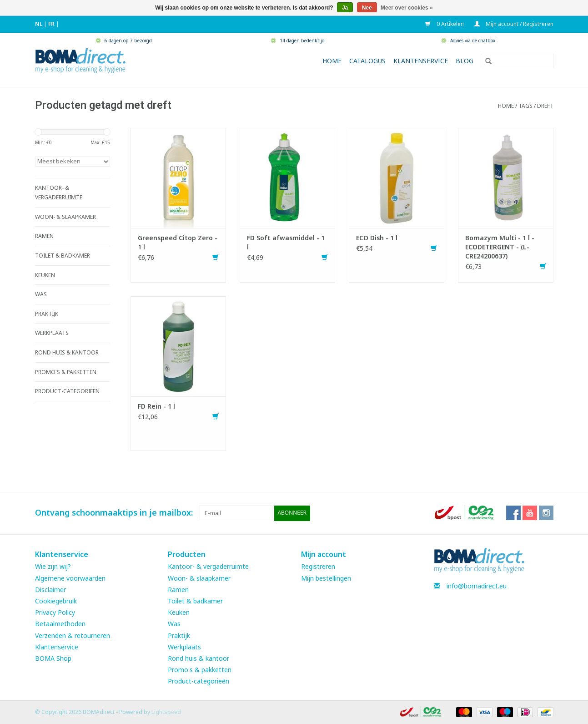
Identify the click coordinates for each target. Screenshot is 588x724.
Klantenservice (421, 61)
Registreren (318, 566)
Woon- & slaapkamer (199, 578)
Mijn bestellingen (326, 578)
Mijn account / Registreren (514, 24)
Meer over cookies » (407, 8)
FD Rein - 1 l (156, 406)
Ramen (178, 589)
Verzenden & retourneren (73, 635)
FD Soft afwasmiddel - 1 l (286, 242)
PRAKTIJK (47, 314)
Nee (367, 8)
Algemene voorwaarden (70, 578)
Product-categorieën (199, 681)
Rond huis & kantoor (199, 658)
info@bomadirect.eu (477, 585)
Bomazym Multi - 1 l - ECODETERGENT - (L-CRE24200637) (500, 247)
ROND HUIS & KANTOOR (67, 352)
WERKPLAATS (52, 333)
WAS (41, 294)
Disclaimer (50, 589)
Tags (525, 106)
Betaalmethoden (60, 624)
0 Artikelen (445, 24)
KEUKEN (45, 275)
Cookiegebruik (56, 600)
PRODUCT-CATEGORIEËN (67, 391)
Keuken (179, 612)
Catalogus (367, 61)
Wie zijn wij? (53, 566)
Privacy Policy (55, 612)
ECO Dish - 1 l (377, 238)
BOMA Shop (53, 658)
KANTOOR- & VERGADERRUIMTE (59, 193)
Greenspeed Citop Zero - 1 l (178, 242)
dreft (545, 106)
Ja (345, 8)
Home (332, 61)
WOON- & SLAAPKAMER (65, 217)
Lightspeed (166, 712)
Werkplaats (184, 646)
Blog (465, 61)
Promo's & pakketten (200, 669)
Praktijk (179, 635)
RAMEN (44, 236)
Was (174, 624)
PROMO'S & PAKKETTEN (66, 372)
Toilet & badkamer (195, 600)
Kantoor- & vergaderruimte (208, 566)
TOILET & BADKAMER (63, 256)
